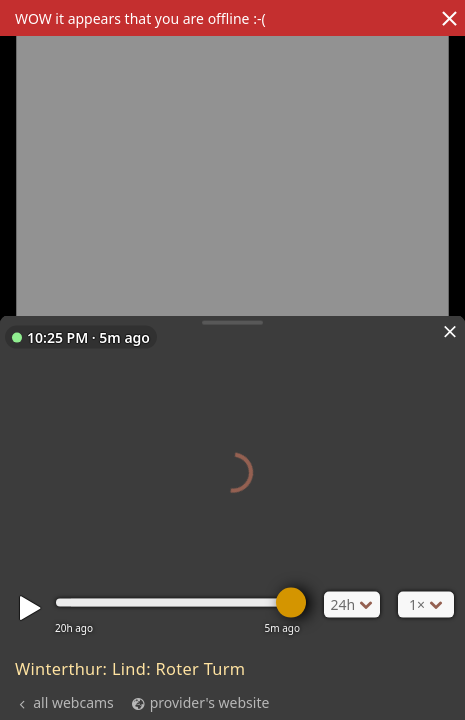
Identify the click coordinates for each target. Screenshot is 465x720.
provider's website (210, 702)
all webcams (73, 702)
